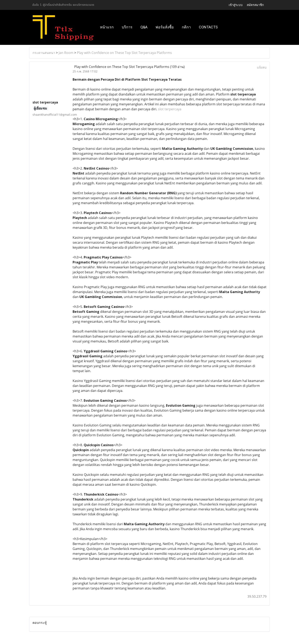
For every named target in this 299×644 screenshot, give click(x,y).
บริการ (127, 27)
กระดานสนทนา (44, 53)
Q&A (144, 27)
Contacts (208, 27)
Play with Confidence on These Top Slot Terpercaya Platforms (124, 53)
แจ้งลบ (262, 67)
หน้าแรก (107, 27)
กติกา (186, 27)
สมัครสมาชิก (255, 5)
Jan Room (66, 53)
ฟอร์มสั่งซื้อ (165, 27)
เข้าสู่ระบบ (236, 5)
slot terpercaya (170, 109)
